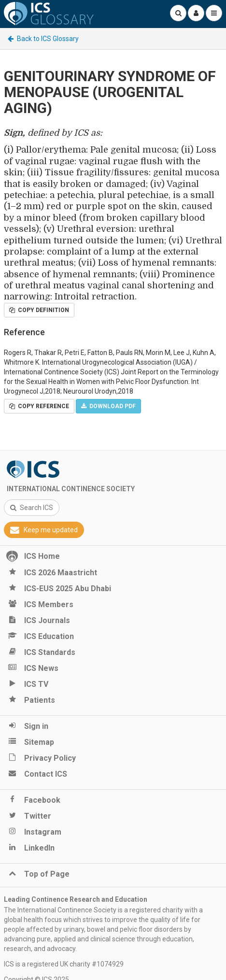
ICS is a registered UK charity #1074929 (64, 964)
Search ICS (32, 508)
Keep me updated (44, 530)
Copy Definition (39, 310)
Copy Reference (39, 406)
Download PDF (108, 406)
